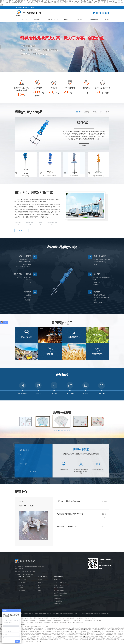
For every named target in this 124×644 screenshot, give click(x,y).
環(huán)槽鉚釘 (38, 625)
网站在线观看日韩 (84, 640)
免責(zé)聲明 (60, 615)
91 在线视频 (31, 633)
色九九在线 (65, 641)
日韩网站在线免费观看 (32, 641)
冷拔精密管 (100, 622)
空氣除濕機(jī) (80, 620)
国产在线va (63, 638)
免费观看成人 (118, 640)
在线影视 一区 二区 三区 (46, 640)
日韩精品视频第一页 (79, 638)
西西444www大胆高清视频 (78, 632)
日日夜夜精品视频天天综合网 (46, 641)
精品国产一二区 (58, 641)
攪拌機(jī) (79, 112)
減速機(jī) (87, 112)
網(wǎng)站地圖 (68, 615)
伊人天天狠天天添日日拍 (49, 635)
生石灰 (94, 620)
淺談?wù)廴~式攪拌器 (27, 508)
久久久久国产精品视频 (28, 643)
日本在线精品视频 (100, 640)
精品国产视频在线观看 (100, 638)
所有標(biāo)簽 (76, 615)
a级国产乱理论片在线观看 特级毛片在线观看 (102, 630)
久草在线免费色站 (49, 630)
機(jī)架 (107, 112)
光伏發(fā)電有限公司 (77, 622)
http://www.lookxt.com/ (27, 576)
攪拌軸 (95, 112)
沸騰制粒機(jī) (37, 620)
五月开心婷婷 (88, 632)
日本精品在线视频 (97, 632)
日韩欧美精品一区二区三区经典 (53, 633)
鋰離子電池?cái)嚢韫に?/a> (68, 528)
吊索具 (67, 620)
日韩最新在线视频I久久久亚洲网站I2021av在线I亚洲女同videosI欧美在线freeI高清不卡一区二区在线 (25, 628)
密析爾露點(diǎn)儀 (47, 620)
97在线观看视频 (38, 635)
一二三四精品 (43, 638)
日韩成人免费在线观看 (100, 635)
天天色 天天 (110, 638)
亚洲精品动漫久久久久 (23, 638)
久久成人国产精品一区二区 (49, 632)
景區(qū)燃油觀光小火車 (89, 622)
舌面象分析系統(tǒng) (59, 620)
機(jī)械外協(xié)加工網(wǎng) (75, 625)
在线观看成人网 (115, 641)
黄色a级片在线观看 (21, 641)
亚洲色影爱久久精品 (110, 633)
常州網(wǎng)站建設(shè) (103, 615)
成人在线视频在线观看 (67, 633)
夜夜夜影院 (90, 636)
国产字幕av (78, 641)
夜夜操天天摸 (106, 632)
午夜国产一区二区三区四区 (37, 630)
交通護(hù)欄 (63, 625)
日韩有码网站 (26, 636)
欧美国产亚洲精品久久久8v (64, 632)
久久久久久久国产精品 (85, 630)
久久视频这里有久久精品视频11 (48, 636)
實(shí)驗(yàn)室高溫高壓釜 (21, 622)
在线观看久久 (118, 635)
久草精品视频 (107, 641)
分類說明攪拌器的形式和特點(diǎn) (71, 516)
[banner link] (62, 47)
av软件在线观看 (69, 635)
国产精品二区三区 (40, 633)
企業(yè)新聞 (98, 493)
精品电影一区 (110, 635)
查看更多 (84, 146)
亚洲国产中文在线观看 (88, 635)
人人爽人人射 (100, 633)
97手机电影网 (70, 638)
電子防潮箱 (88, 620)
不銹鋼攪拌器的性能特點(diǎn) (69, 503)
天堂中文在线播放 (114, 632)
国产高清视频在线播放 (87, 641)
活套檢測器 (30, 625)
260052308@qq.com (29, 8)
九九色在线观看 (78, 635)
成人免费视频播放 (98, 636)
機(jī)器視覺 (42, 622)
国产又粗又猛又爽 (35, 636)
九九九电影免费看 (98, 641)
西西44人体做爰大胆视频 (72, 630)
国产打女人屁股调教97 (36, 632)
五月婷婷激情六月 (34, 638)
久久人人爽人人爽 (92, 633)
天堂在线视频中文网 (72, 636)
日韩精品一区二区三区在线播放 (25, 635)
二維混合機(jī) (66, 622)
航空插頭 (49, 622)
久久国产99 (37, 643)
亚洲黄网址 (92, 640)
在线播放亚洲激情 (90, 638)
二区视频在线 (56, 640)
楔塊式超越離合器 (57, 622)
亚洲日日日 (63, 640)
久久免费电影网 (83, 633)
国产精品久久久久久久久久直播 (22, 632)
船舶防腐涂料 (55, 625)
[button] (60, 70)
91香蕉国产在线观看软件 (73, 640)
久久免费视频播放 (82, 636)
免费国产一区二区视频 (60, 630)
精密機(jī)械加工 (34, 622)
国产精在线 (72, 641)
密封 (101, 112)
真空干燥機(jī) (29, 620)
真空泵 (22, 620)
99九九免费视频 (110, 640)
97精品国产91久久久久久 (53, 638)
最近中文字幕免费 (60, 635)
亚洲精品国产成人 (34, 640)
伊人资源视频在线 (61, 636)
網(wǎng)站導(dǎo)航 (24, 578)
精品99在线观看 (25, 630)
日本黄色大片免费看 (22, 633)
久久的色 (76, 633)
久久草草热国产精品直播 (110, 636)
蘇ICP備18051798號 (52, 615)
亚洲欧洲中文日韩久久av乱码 (22, 640)
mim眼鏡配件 (47, 625)
